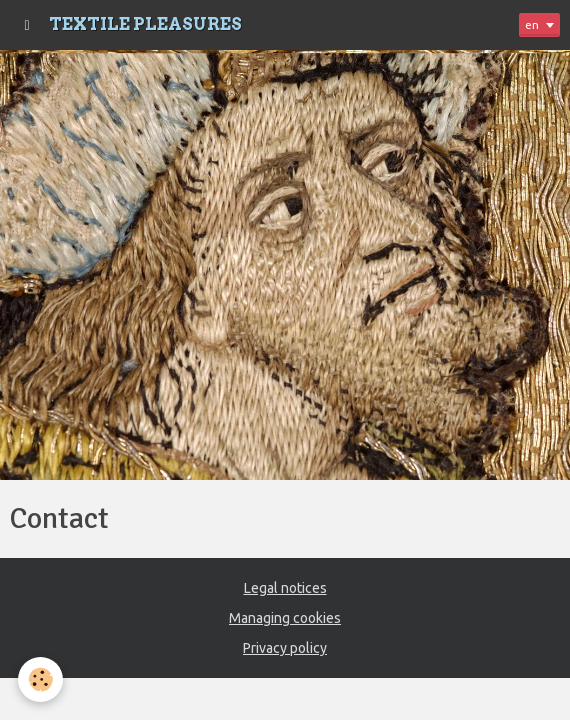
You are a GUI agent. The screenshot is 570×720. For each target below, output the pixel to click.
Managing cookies (285, 618)
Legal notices (285, 588)
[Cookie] (40, 679)
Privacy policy (285, 648)
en (532, 24)
